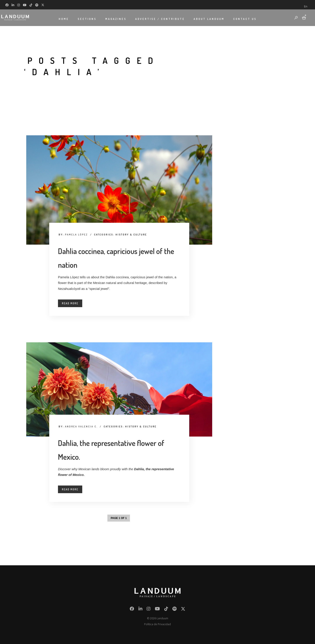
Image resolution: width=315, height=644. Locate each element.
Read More (70, 303)
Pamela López (76, 235)
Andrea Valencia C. (81, 426)
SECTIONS (87, 19)
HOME (64, 19)
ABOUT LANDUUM (209, 19)
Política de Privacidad (157, 624)
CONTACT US (245, 19)
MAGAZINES (116, 19)
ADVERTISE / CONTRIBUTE (160, 19)
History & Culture (131, 235)
